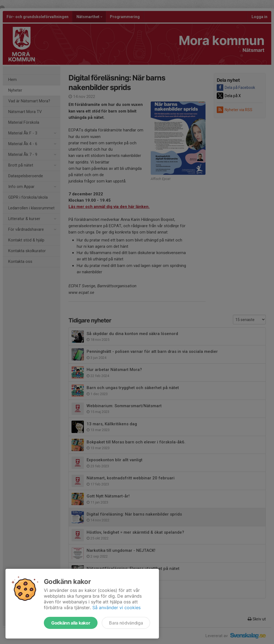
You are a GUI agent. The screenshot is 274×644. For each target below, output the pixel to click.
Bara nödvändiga (126, 623)
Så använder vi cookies (116, 608)
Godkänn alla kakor (71, 623)
